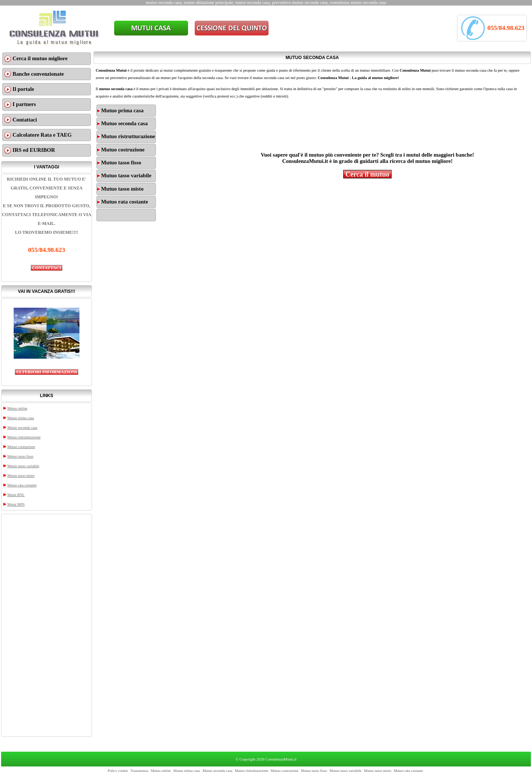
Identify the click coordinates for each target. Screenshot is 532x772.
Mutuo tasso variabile (23, 466)
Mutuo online (17, 408)
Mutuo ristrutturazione (24, 437)
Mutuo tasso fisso (21, 456)
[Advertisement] (47, 625)
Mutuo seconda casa (22, 428)
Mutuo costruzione (21, 447)
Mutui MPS (16, 504)
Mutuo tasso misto (21, 476)
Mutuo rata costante (22, 485)
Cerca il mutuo (367, 174)
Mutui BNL (16, 495)
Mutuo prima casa (21, 418)
